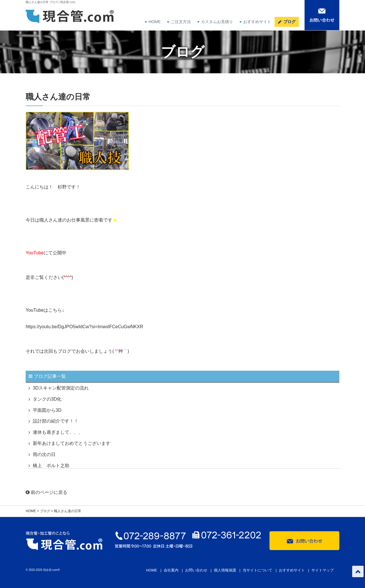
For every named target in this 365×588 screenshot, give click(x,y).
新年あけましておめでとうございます (72, 443)
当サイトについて (257, 570)
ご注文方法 (181, 22)
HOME (155, 22)
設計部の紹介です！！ (56, 421)
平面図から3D (47, 410)
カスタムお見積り (217, 22)
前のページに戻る (46, 492)
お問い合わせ (196, 570)
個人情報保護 (225, 570)
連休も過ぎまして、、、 (58, 432)
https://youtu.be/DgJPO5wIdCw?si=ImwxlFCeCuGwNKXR (84, 327)
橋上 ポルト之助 (51, 466)
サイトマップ (323, 570)
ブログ (289, 22)
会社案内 (171, 570)
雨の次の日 (44, 454)
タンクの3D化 (47, 399)
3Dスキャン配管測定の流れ (61, 388)
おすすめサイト (257, 22)
